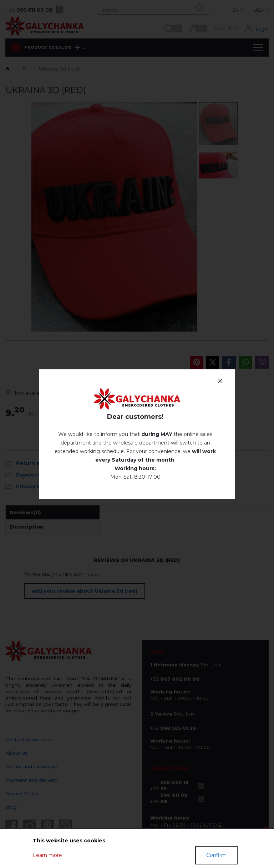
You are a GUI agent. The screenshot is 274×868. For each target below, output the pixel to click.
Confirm (216, 855)
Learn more (47, 855)
